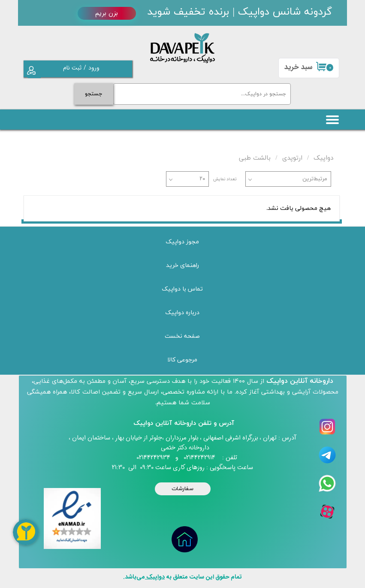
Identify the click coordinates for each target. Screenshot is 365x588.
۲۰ (202, 179)
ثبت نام (72, 68)
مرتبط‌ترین (315, 179)
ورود (94, 68)
